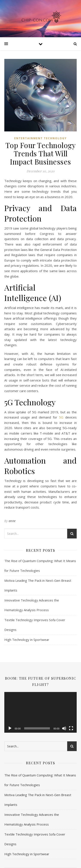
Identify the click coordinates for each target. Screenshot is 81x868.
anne (12, 521)
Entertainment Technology (40, 138)
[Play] (10, 728)
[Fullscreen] (71, 728)
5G (61, 417)
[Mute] (64, 728)
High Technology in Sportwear (27, 640)
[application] (40, 712)
